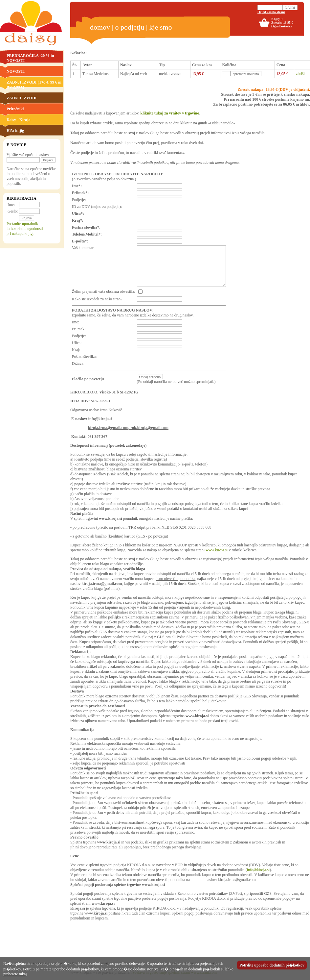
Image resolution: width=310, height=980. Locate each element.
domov (100, 27)
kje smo (161, 27)
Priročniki (15, 109)
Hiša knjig (15, 131)
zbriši (300, 74)
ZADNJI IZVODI (22, 98)
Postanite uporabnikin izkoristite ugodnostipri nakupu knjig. (25, 229)
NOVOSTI (16, 71)
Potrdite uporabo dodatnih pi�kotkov (272, 965)
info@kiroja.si (258, 870)
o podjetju (130, 27)
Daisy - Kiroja (18, 120)
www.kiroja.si (217, 550)
